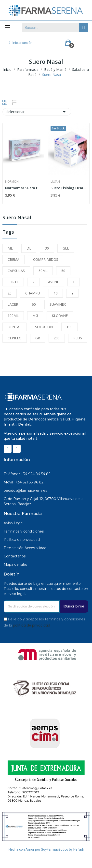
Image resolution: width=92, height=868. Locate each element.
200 (57, 338)
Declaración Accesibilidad (25, 548)
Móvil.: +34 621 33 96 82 (24, 482)
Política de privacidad (22, 540)
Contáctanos (15, 556)
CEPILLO (15, 338)
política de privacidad (32, 625)
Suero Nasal (17, 218)
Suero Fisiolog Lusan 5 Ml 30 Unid (69, 188)
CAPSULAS (16, 271)
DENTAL (14, 327)
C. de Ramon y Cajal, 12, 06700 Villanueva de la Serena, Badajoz (44, 501)
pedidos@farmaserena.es (25, 491)
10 (56, 293)
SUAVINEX (58, 304)
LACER (13, 304)
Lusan (55, 182)
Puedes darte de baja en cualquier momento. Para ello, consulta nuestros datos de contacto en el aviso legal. (46, 589)
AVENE (53, 282)
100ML (13, 316)
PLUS (78, 338)
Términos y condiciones (24, 531)
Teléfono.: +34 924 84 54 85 (27, 474)
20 (10, 293)
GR (38, 338)
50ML (43, 271)
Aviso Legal (13, 523)
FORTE (13, 282)
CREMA (13, 259)
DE (29, 248)
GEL (66, 248)
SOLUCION (44, 327)
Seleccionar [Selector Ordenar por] (37, 112)
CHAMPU (33, 293)
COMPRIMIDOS (46, 259)
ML (10, 248)
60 (34, 304)
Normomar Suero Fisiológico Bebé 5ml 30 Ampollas (23, 188)
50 (63, 271)
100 (69, 327)
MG (35, 316)
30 (47, 248)
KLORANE (60, 316)
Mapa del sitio (15, 565)
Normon (12, 182)
